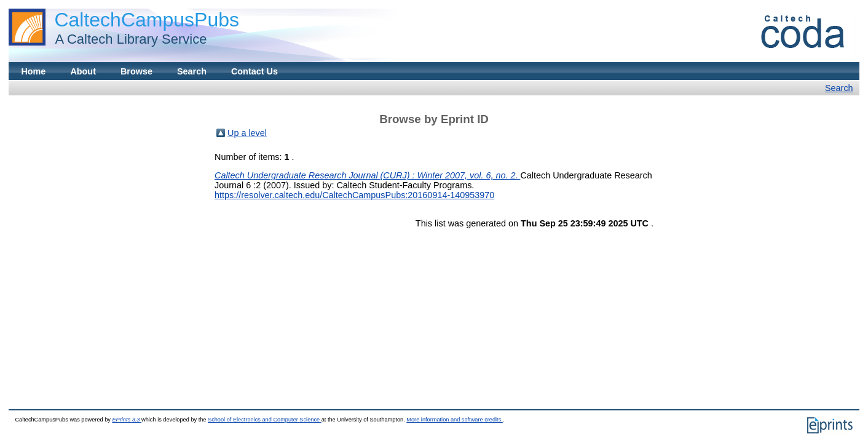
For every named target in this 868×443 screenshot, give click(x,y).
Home (33, 71)
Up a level (247, 133)
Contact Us (254, 71)
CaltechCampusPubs (147, 20)
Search (192, 71)
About (83, 71)
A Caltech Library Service (127, 39)
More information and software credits (455, 420)
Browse (136, 71)
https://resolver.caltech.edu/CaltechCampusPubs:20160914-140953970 (354, 195)
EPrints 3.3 (127, 420)
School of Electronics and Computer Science (265, 420)
